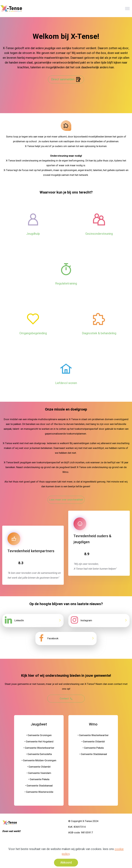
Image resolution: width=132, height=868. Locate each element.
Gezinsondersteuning (99, 234)
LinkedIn (19, 620)
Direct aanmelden (66, 79)
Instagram (86, 620)
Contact (66, 699)
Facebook (53, 638)
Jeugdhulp (33, 234)
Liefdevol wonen (66, 383)
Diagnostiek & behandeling (99, 333)
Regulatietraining (66, 284)
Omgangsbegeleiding (33, 333)
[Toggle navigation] (127, 9)
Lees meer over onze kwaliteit (66, 500)
